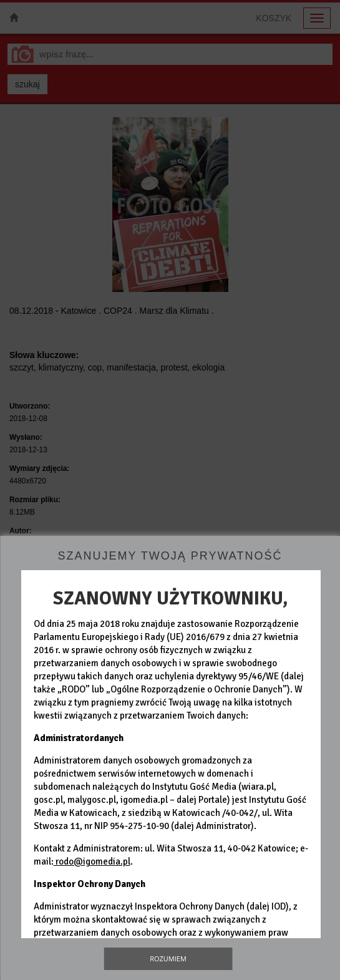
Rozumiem (168, 958)
